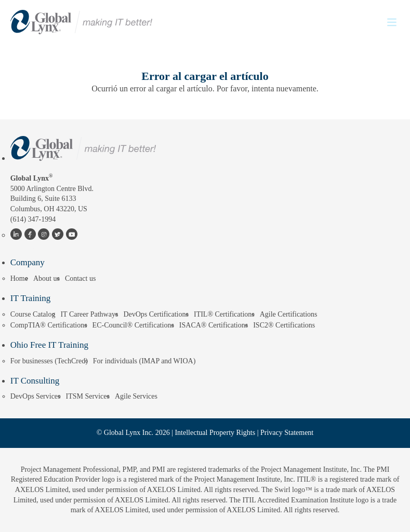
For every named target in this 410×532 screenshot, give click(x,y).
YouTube (71, 235)
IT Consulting (35, 381)
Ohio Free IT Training (49, 345)
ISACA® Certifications (214, 325)
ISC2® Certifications (284, 325)
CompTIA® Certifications (49, 325)
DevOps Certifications (156, 314)
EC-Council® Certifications (133, 325)
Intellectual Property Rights (215, 433)
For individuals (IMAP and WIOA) (144, 361)
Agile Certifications (289, 314)
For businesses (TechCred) (49, 361)
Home (19, 278)
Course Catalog (33, 314)
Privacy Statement (287, 433)
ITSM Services (88, 396)
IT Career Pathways (89, 314)
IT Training (31, 298)
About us (47, 278)
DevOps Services (36, 396)
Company (28, 262)
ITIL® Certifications (224, 314)
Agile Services (136, 396)
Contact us (81, 278)
